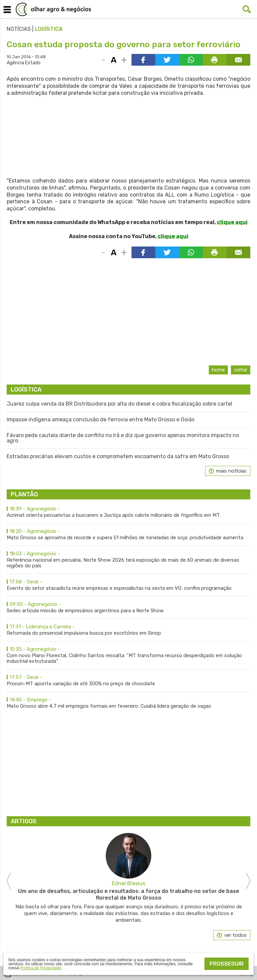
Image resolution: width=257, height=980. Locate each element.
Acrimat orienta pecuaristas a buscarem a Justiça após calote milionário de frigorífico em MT (128, 512)
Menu (6, 8)
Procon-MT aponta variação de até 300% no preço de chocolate (128, 681)
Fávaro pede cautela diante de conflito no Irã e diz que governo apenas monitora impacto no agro (123, 438)
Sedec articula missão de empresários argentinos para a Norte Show (128, 608)
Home (218, 370)
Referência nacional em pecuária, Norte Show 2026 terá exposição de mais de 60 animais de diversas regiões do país (128, 560)
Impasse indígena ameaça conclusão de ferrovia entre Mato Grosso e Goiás (101, 420)
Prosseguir (227, 964)
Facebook (233, 9)
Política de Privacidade (40, 968)
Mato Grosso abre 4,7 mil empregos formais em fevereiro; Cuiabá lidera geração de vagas (128, 703)
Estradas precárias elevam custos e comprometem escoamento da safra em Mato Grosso (118, 457)
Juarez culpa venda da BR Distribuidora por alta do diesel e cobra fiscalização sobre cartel (119, 404)
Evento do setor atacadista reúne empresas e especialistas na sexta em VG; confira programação (128, 585)
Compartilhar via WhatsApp (191, 60)
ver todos (235, 935)
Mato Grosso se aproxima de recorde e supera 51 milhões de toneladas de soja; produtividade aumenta (128, 535)
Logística (49, 29)
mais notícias (231, 471)
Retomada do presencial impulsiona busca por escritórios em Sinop (128, 630)
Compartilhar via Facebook (143, 60)
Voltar (241, 370)
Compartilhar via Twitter (167, 60)
